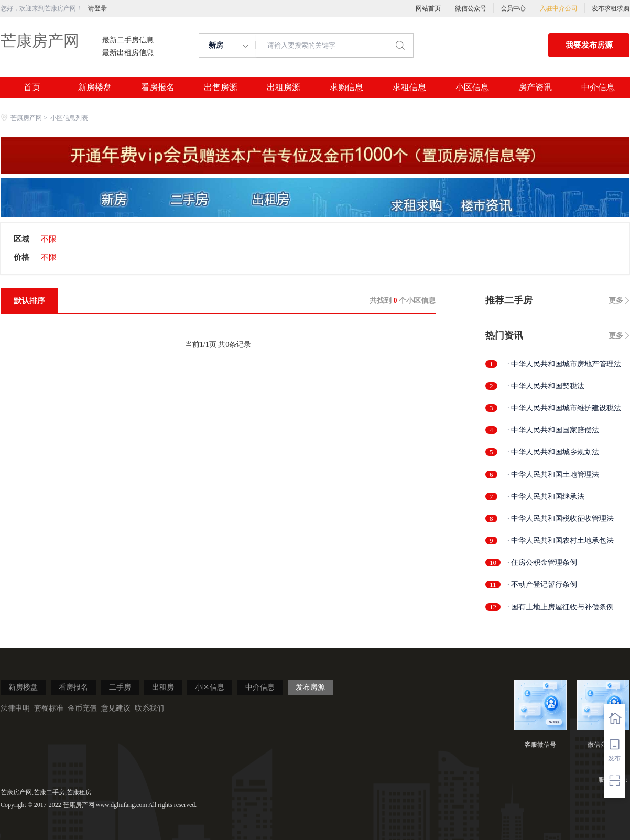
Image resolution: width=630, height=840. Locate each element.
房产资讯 (535, 88)
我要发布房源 (589, 45)
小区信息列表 (69, 118)
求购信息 (346, 88)
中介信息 (598, 88)
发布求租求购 (611, 8)
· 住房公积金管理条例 (542, 563)
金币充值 (82, 708)
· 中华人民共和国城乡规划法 (553, 452)
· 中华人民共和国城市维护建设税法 (564, 408)
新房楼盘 (95, 88)
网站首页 (428, 8)
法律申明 (15, 708)
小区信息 (472, 88)
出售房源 (221, 88)
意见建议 (116, 708)
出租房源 (284, 88)
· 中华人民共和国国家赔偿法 (553, 430)
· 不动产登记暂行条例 (542, 585)
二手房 (120, 687)
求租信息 (409, 88)
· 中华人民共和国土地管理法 (553, 474)
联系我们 (149, 708)
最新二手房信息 (128, 40)
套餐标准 (49, 708)
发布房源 (310, 687)
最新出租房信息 (128, 53)
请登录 (97, 8)
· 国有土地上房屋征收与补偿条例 (561, 607)
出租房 (163, 687)
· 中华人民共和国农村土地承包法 (561, 541)
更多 (616, 301)
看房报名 (158, 88)
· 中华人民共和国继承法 (546, 497)
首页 (32, 88)
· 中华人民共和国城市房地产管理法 (564, 364)
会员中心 (513, 8)
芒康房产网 (40, 41)
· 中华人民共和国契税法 (546, 386)
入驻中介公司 (559, 8)
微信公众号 (471, 8)
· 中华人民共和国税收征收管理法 (561, 519)
